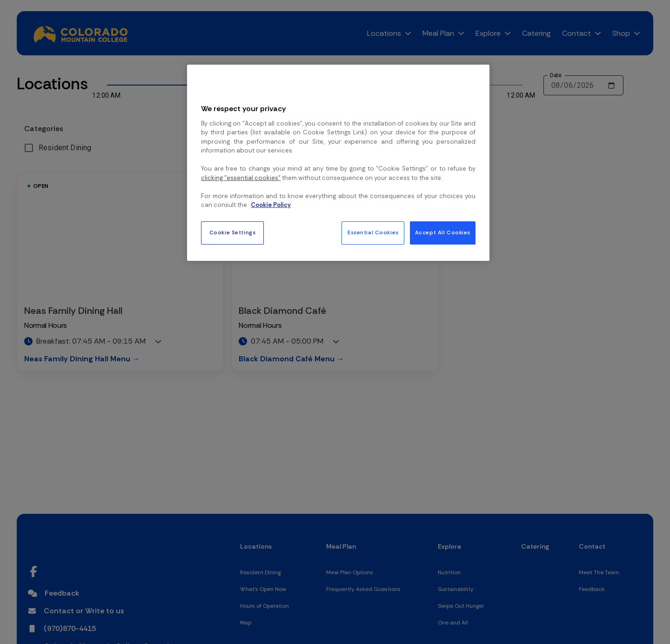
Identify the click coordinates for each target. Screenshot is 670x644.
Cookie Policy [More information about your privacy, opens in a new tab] (271, 205)
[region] (338, 163)
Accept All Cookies (443, 233)
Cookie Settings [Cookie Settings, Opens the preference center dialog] (233, 233)
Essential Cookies (373, 233)
